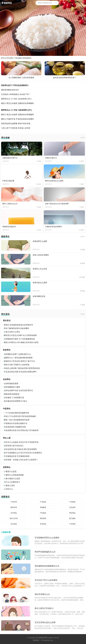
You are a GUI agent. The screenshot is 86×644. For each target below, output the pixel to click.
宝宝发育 (72, 507)
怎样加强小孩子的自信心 (13, 446)
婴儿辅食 (72, 518)
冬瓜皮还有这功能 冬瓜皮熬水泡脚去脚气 (20, 372)
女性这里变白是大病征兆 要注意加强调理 (20, 449)
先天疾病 (14, 524)
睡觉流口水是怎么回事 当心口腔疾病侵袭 (20, 335)
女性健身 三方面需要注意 (13, 398)
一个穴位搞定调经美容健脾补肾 (16, 413)
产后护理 (14, 502)
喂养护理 (14, 507)
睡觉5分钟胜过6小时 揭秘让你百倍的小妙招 (21, 342)
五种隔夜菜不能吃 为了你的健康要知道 (19, 339)
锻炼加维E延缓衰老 (11, 394)
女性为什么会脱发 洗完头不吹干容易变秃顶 (21, 442)
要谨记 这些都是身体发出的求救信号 (18, 325)
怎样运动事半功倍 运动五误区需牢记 (18, 390)
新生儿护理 (14, 518)
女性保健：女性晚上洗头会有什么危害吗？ (20, 460)
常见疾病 (43, 524)
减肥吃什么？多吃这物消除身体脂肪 (18, 358)
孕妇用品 (72, 513)
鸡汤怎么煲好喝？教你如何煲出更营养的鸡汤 (21, 368)
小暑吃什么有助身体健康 (13, 475)
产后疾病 (43, 502)
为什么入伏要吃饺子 (11, 482)
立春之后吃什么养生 (11, 332)
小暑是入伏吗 (9, 486)
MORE (83, 138)
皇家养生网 (43, 638)
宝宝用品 (14, 513)
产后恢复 (72, 502)
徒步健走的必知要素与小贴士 (15, 401)
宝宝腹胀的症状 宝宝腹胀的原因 (16, 456)
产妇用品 (43, 513)
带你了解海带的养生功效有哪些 (16, 328)
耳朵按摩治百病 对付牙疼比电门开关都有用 (21, 430)
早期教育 (43, 507)
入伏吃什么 (8, 489)
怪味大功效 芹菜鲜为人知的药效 (16, 365)
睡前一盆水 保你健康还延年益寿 (16, 420)
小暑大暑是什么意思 (11, 479)
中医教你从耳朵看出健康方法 (15, 423)
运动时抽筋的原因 (11, 384)
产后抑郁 (72, 524)
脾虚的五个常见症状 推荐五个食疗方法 (19, 361)
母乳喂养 (43, 518)
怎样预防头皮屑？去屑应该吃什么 (17, 354)
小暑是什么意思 (10, 471)
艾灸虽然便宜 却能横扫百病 (14, 427)
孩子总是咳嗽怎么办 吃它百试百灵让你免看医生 (22, 453)
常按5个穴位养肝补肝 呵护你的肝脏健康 (19, 416)
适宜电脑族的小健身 (11, 387)
